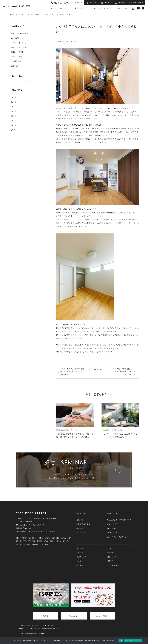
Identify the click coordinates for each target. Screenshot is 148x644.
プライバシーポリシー (33, 628)
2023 (13, 111)
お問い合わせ (138, 3)
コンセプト (53, 8)
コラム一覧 (98, 370)
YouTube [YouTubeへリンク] (138, 8)
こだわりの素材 (113, 533)
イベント (93, 3)
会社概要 (116, 8)
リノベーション (82, 533)
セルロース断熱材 (102, 616)
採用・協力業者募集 (20, 34)
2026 (13, 97)
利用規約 (45, 628)
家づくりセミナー (19, 47)
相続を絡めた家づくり (85, 524)
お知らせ (15, 66)
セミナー (108, 3)
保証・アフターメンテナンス (117, 537)
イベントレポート (19, 43)
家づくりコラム (18, 57)
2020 (13, 125)
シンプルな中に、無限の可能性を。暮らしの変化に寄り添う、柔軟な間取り (72, 371)
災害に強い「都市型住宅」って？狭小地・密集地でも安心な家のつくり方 (123, 371)
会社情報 (110, 553)
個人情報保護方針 (113, 565)
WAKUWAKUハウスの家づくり (119, 520)
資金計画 (80, 520)
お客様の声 (16, 61)
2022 (13, 116)
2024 (13, 107)
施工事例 (107, 8)
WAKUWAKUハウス (16, 6)
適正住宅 (80, 528)
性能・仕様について (114, 528)
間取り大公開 (17, 52)
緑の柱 (46, 616)
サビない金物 (74, 616)
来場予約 (122, 3)
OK (121, 640)
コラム (125, 8)
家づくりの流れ (113, 524)
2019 (13, 130)
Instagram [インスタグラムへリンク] (133, 8)
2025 (13, 102)
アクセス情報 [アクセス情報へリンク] (143, 8)
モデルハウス (96, 8)
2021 (13, 121)
